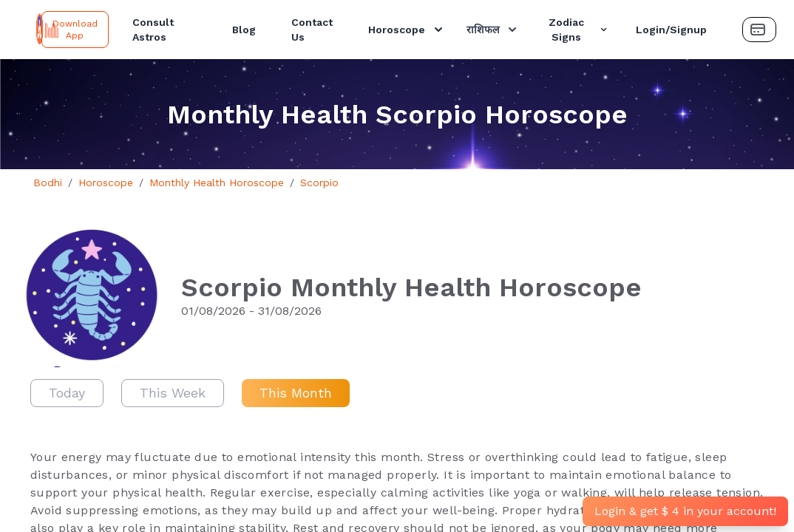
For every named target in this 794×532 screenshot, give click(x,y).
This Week (173, 393)
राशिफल (493, 30)
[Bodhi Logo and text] (24, 30)
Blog (244, 30)
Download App (75, 30)
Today (67, 393)
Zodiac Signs (579, 30)
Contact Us (312, 30)
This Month (296, 393)
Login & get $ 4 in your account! (685, 511)
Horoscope (407, 30)
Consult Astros (153, 30)
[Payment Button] (759, 30)
